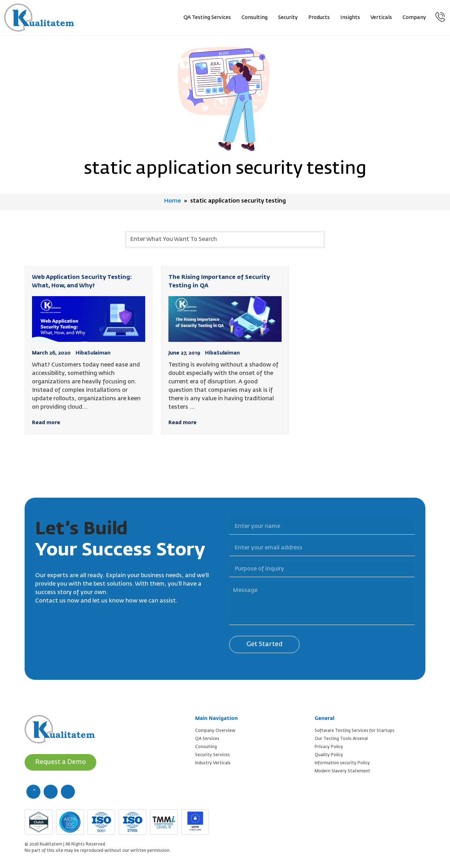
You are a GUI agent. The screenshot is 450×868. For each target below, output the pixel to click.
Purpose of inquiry (225, 557)
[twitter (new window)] (51, 791)
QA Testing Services (208, 18)
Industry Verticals (213, 763)
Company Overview (215, 730)
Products (319, 18)
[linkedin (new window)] (68, 791)
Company (415, 18)
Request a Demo (61, 762)
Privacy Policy (329, 747)
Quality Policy (329, 755)
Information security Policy (342, 763)
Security (288, 18)
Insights (351, 18)
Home (173, 201)
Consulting (255, 18)
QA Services (207, 739)
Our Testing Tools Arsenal (341, 739)
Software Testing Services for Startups (355, 730)
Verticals (382, 18)
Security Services (213, 755)
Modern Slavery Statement (342, 771)
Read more (46, 422)
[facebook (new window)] (33, 791)
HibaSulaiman (93, 353)
